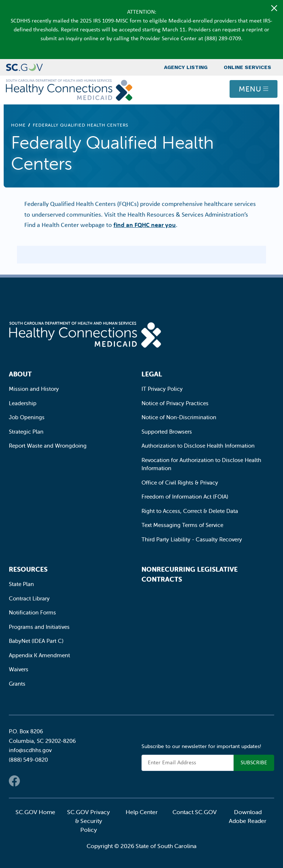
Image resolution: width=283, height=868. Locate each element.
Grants (17, 684)
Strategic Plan (26, 432)
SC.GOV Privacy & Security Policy (88, 821)
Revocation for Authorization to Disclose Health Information (201, 464)
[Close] (274, 8)
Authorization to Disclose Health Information (198, 446)
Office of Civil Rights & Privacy (180, 483)
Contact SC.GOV (195, 812)
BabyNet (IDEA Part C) (36, 641)
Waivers (19, 669)
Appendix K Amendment (39, 655)
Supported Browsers (167, 432)
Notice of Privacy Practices (175, 403)
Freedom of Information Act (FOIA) (185, 497)
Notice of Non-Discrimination (179, 417)
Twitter (29, 781)
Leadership (23, 403)
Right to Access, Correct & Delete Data (190, 511)
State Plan (21, 584)
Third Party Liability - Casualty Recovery (192, 539)
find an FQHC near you (145, 225)
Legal (152, 374)
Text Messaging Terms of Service (182, 525)
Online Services (247, 67)
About (20, 374)
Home (18, 125)
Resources (28, 569)
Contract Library (29, 598)
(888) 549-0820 (28, 760)
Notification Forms (32, 612)
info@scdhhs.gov (30, 750)
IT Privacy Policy (162, 389)
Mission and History (34, 389)
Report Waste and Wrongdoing (48, 446)
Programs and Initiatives (39, 627)
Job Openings (27, 417)
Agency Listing (186, 67)
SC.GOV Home (35, 812)
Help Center (142, 812)
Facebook (14, 781)
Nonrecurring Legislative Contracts (190, 574)
